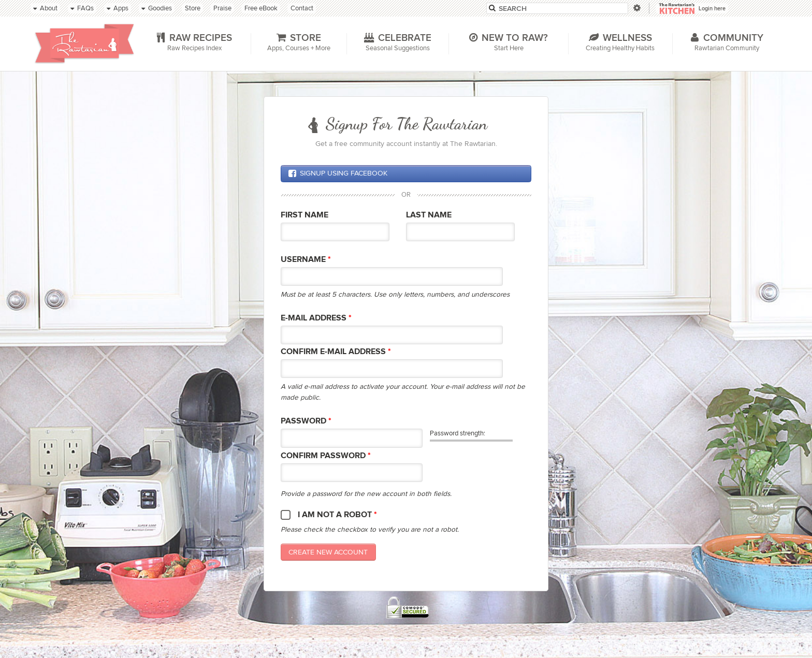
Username (306, 260)
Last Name (429, 215)
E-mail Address (316, 318)
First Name (304, 215)
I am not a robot (337, 515)
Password (306, 421)
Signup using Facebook (338, 173)
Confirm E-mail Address (336, 352)
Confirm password (326, 456)
